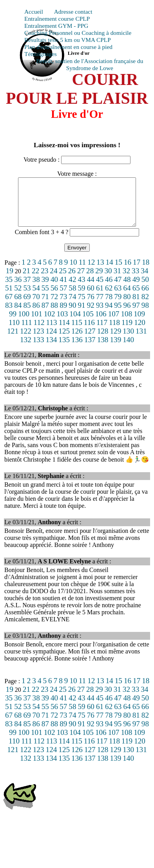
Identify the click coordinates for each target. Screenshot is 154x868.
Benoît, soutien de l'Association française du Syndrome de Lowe (90, 64)
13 (100, 272)
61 (100, 297)
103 (63, 323)
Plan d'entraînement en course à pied (68, 47)
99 (13, 323)
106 (101, 323)
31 (117, 280)
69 (27, 306)
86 (36, 315)
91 (82, 315)
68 (18, 306)
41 (63, 289)
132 (26, 349)
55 (45, 297)
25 (63, 280)
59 (82, 297)
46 (109, 289)
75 (82, 306)
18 (146, 272)
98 (145, 315)
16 (128, 272)
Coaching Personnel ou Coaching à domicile (78, 33)
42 (72, 289)
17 (137, 272)
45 (100, 289)
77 (100, 306)
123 (39, 340)
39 (45, 289)
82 (145, 306)
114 (64, 332)
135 (64, 349)
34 (144, 280)
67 (9, 306)
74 (72, 306)
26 (72, 280)
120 (140, 332)
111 (26, 332)
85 (27, 315)
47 (118, 289)
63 (118, 297)
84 (18, 315)
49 (136, 289)
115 (77, 332)
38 (36, 289)
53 (27, 297)
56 (54, 297)
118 (114, 332)
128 (103, 340)
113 (52, 332)
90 (72, 315)
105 (88, 323)
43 (82, 289)
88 (54, 315)
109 (139, 323)
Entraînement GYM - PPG (56, 26)
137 (90, 349)
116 (89, 332)
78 (109, 306)
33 (135, 280)
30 (108, 280)
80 (127, 306)
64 (127, 297)
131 (141, 340)
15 (119, 272)
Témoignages (41, 54)
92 (91, 315)
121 (13, 340)
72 (54, 306)
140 (128, 349)
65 (136, 297)
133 (39, 349)
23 (44, 280)
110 (14, 332)
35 (9, 289)
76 (91, 306)
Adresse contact (73, 12)
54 (36, 297)
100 (24, 323)
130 (128, 340)
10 (73, 272)
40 (54, 289)
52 (18, 297)
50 (145, 289)
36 (18, 289)
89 (63, 315)
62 (109, 297)
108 (126, 323)
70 (36, 306)
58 (72, 297)
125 (64, 340)
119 (127, 332)
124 (52, 340)
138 (103, 349)
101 (37, 323)
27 (81, 280)
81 (136, 306)
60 (91, 297)
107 (114, 323)
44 (91, 289)
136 (77, 349)
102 (50, 323)
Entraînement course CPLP (57, 19)
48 (127, 289)
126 (77, 340)
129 (115, 340)
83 (9, 315)
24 (53, 280)
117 (102, 332)
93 (100, 315)
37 (27, 289)
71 (45, 306)
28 (90, 280)
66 (145, 297)
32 (126, 280)
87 (45, 315)
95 (118, 315)
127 (90, 340)
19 (10, 280)
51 (9, 297)
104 (75, 323)
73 (63, 306)
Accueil (34, 12)
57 (63, 297)
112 (39, 332)
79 (118, 306)
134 (52, 349)
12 (91, 272)
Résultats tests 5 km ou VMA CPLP (68, 40)
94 (109, 315)
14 (110, 272)
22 (35, 280)
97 (136, 315)
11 (82, 272)
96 (127, 315)
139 (115, 349)
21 (26, 280)
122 (26, 340)
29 (99, 280)
